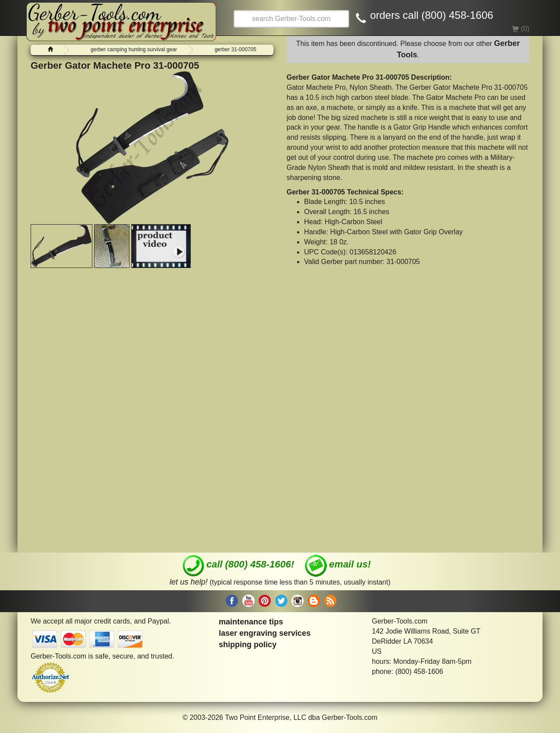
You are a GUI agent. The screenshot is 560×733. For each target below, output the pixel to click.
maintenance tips (251, 622)
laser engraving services (265, 633)
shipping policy (248, 645)
